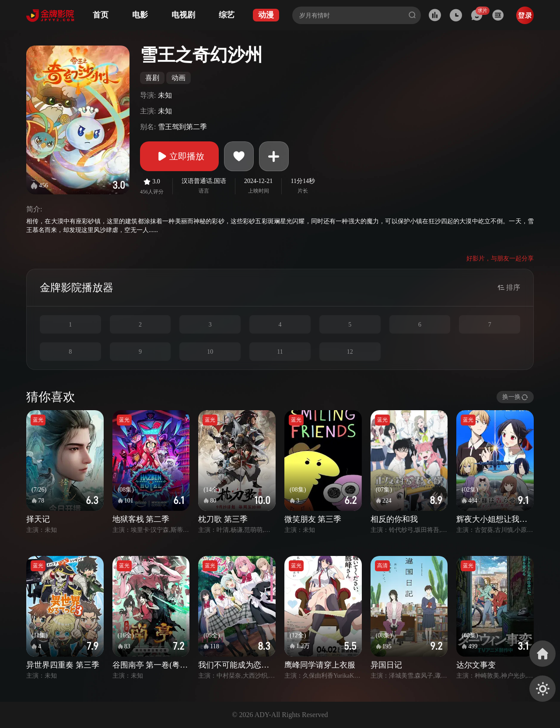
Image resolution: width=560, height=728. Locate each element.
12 (350, 352)
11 (280, 352)
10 (210, 352)
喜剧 (152, 78)
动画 (178, 78)
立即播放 (179, 156)
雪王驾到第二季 (182, 127)
